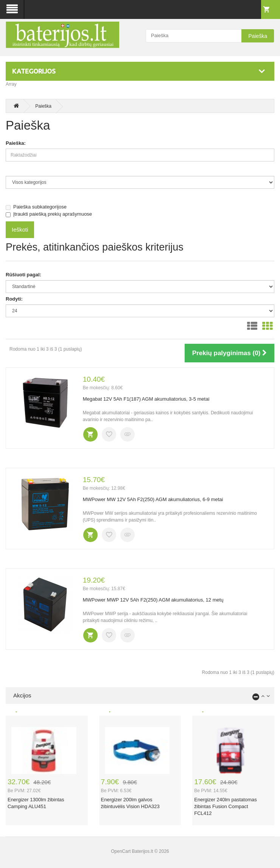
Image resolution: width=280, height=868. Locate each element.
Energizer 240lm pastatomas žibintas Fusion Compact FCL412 (225, 806)
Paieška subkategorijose (36, 207)
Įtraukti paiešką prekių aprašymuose (49, 214)
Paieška (258, 36)
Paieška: (16, 143)
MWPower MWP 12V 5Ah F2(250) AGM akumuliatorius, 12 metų (153, 600)
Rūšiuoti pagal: (23, 275)
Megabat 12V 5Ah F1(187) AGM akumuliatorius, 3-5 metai (146, 399)
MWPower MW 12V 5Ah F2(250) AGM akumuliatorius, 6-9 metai (153, 499)
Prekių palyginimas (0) (229, 353)
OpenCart (121, 851)
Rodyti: (14, 299)
